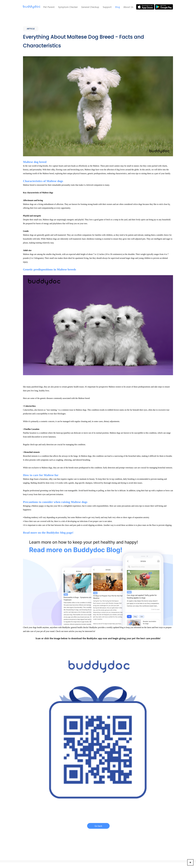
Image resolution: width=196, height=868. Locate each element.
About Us (128, 7)
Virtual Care (57, 822)
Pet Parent (49, 7)
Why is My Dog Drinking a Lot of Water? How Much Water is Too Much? (44, 782)
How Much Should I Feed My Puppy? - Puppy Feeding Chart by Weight (98, 782)
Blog (118, 7)
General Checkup (90, 7)
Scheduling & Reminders (61, 826)
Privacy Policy (120, 852)
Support (107, 7)
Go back (98, 684)
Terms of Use (103, 852)
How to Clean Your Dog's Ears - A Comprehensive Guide (146, 782)
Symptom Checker (68, 7)
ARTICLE (30, 774)
